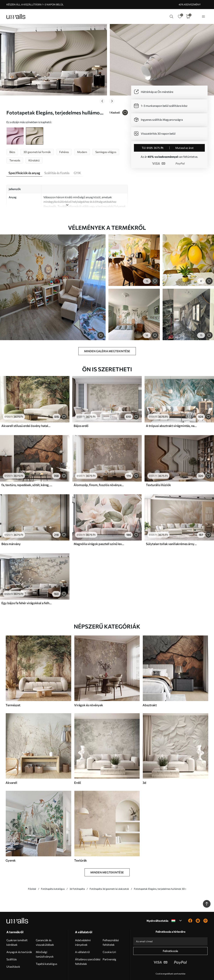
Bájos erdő (81, 410)
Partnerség (109, 944)
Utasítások (13, 951)
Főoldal (32, 873)
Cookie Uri (109, 936)
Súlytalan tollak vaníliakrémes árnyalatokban (171, 528)
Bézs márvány (11, 528)
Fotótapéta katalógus (53, 873)
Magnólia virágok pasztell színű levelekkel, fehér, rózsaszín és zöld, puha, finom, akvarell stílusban (99, 528)
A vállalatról (82, 936)
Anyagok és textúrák (19, 936)
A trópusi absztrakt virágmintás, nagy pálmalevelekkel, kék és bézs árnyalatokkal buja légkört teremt (171, 410)
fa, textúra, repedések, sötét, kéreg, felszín (27, 469)
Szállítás (12, 944)
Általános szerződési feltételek (88, 946)
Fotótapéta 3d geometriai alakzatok (109, 873)
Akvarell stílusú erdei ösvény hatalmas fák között (27, 410)
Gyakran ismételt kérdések (17, 927)
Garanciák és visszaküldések (45, 927)
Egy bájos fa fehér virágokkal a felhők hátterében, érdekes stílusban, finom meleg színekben (27, 587)
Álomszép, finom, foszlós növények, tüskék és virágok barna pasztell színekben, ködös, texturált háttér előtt (99, 469)
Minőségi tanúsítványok (45, 939)
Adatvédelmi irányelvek (83, 927)
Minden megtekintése (107, 857)
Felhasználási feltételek (111, 927)
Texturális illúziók (158, 469)
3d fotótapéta (77, 873)
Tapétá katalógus (46, 948)
